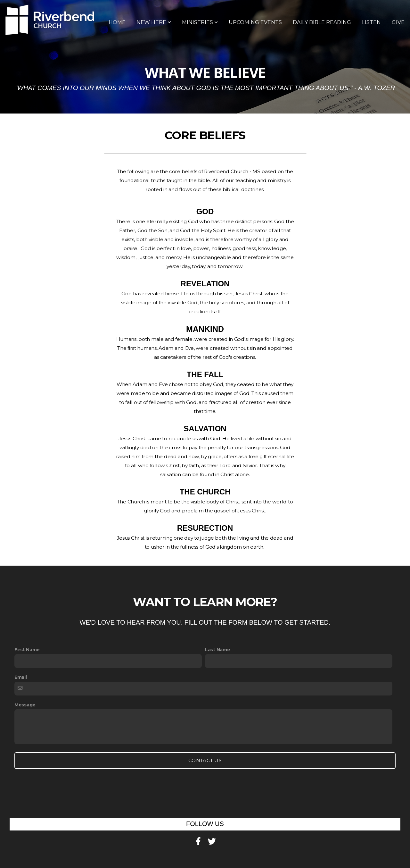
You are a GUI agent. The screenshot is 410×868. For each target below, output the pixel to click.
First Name (27, 650)
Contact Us (205, 760)
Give (398, 22)
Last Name (217, 650)
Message (25, 705)
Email (21, 677)
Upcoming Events (255, 22)
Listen (371, 22)
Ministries (200, 22)
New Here (154, 22)
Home (117, 22)
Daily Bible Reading (322, 22)
